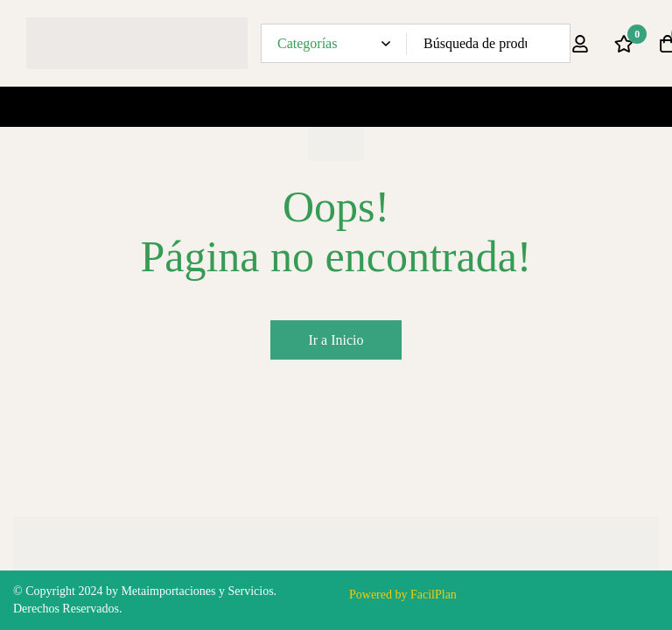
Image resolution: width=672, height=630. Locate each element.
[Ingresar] (580, 44)
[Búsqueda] (551, 43)
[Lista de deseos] (624, 44)
